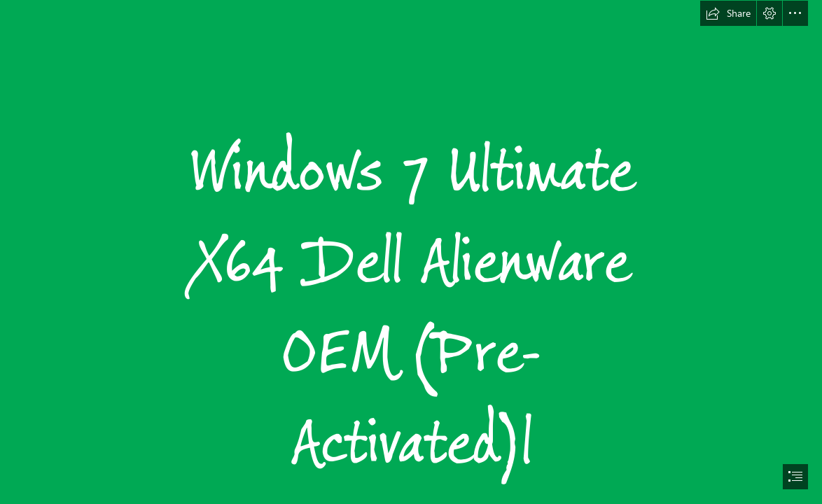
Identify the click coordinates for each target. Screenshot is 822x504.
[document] (411, 252)
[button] (728, 13)
